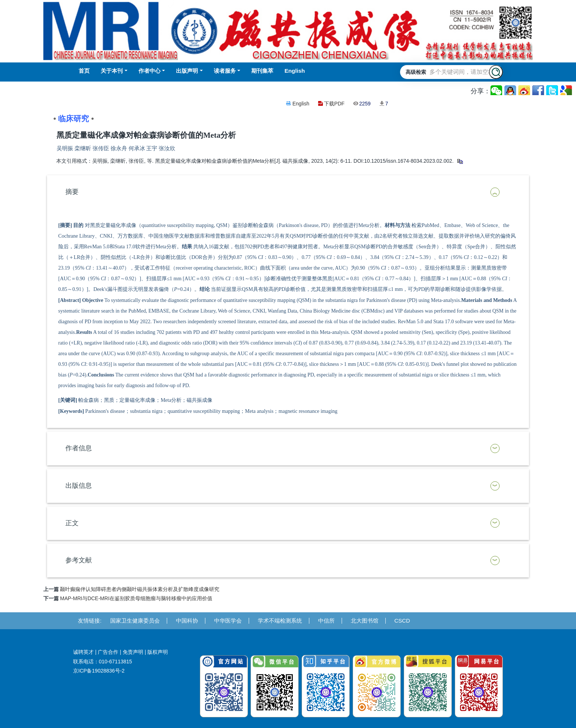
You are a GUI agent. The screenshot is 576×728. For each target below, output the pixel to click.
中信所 (326, 621)
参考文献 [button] (79, 560)
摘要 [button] (72, 192)
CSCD (402, 621)
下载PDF (334, 104)
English (301, 104)
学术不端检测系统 (280, 621)
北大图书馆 (365, 621)
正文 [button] (72, 523)
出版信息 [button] (79, 486)
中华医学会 (228, 621)
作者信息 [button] (79, 448)
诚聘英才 (83, 652)
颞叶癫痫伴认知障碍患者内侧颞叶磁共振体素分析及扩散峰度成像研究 (140, 589)
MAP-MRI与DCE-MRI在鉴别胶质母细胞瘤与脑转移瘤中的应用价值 (136, 598)
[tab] (288, 192)
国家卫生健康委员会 (135, 621)
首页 (84, 71)
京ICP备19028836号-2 (99, 671)
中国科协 (187, 621)
